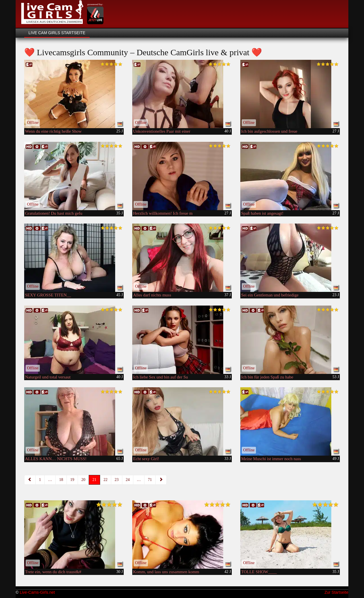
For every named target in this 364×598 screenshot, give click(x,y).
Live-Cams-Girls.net (37, 592)
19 (72, 480)
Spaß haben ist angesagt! (262, 213)
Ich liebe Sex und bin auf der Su (161, 377)
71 (150, 480)
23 (117, 480)
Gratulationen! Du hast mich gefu (54, 213)
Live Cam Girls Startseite (57, 33)
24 (128, 480)
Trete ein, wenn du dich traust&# (53, 572)
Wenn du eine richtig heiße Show (53, 131)
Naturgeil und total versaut (48, 377)
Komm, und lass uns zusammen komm (166, 572)
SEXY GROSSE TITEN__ (48, 295)
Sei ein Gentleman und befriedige (270, 295)
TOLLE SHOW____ (259, 572)
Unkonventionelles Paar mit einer (162, 131)
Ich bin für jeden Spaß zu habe (267, 377)
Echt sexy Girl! (146, 459)
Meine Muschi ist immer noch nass (271, 459)
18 (61, 480)
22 (106, 480)
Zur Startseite (336, 592)
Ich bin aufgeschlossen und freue (269, 131)
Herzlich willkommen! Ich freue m (163, 213)
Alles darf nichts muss (152, 295)
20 (83, 480)
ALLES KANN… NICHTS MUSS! (56, 459)
